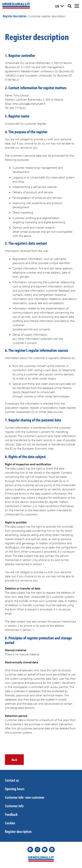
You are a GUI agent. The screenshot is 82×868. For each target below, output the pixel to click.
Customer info (14, 806)
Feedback (11, 814)
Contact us (12, 780)
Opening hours (15, 789)
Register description (15, 16)
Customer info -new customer (25, 797)
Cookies (10, 823)
